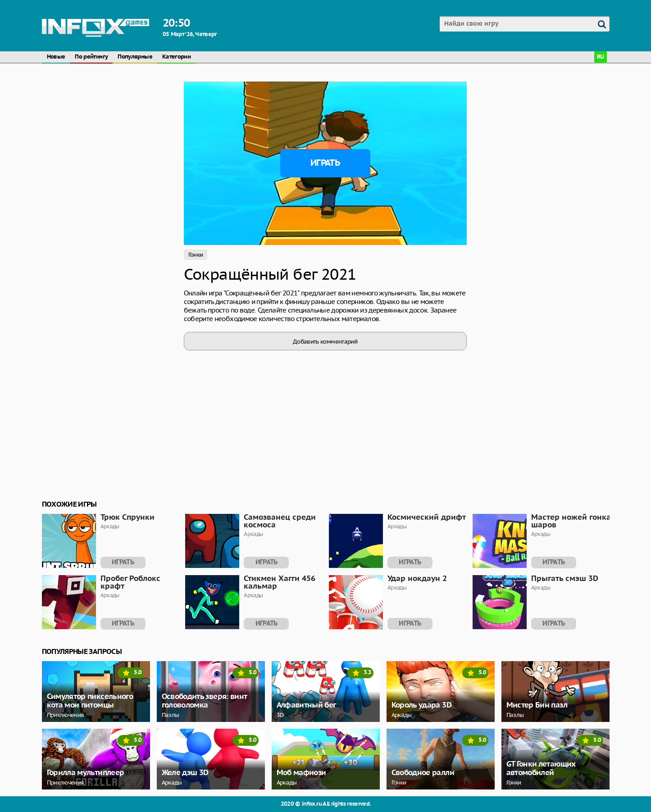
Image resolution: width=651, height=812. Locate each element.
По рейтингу (91, 57)
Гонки (196, 255)
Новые (56, 57)
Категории (176, 57)
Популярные (135, 57)
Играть (325, 163)
